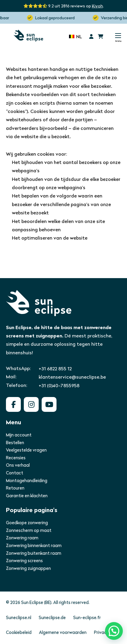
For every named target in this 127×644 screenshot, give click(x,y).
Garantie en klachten (27, 496)
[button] (114, 631)
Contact (15, 473)
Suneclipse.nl (19, 618)
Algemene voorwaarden (63, 632)
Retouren (15, 488)
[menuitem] (75, 36)
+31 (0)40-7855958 (59, 386)
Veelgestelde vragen (26, 450)
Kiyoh (97, 6)
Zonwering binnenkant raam (34, 546)
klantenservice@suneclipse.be (72, 377)
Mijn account (19, 435)
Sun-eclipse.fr (87, 618)
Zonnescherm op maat (29, 530)
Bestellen (15, 443)
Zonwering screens (24, 561)
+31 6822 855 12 (55, 369)
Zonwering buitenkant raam (34, 553)
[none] (75, 36)
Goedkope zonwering (27, 523)
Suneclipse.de (52, 618)
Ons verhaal (18, 465)
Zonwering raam (22, 538)
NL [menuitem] (79, 37)
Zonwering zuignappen (28, 568)
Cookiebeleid (19, 632)
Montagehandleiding (27, 481)
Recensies (16, 458)
